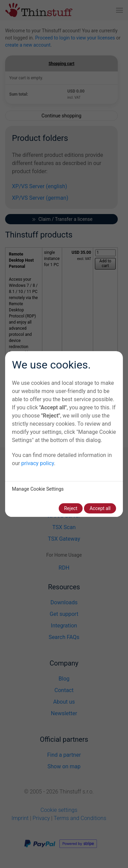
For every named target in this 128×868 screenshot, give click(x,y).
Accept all (100, 508)
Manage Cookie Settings (38, 489)
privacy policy (38, 463)
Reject (71, 508)
